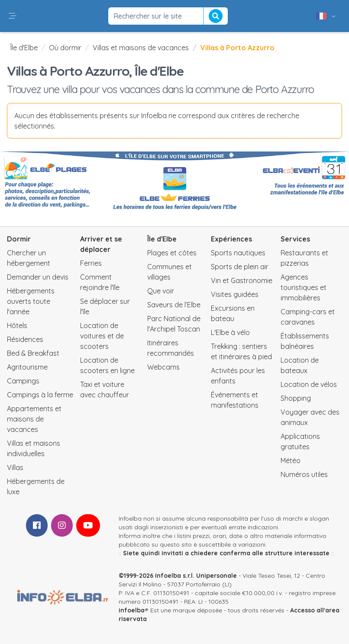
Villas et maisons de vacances (141, 48)
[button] (13, 16)
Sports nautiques (238, 253)
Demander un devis (38, 277)
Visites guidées (235, 294)
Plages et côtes (172, 253)
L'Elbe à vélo (230, 332)
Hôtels (17, 325)
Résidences (25, 339)
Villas (15, 467)
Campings (23, 381)
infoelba (132, 610)
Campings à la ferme (40, 395)
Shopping (296, 398)
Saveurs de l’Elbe (174, 305)
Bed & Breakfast (33, 353)
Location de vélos (309, 384)
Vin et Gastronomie (242, 280)
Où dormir (65, 48)
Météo (291, 460)
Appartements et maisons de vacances (34, 419)
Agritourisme (27, 367)
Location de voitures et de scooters (102, 336)
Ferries (91, 263)
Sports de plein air (240, 267)
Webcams (163, 367)
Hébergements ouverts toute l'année (31, 301)
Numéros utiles (304, 474)
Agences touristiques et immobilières (304, 287)
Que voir (161, 291)
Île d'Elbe (24, 48)
